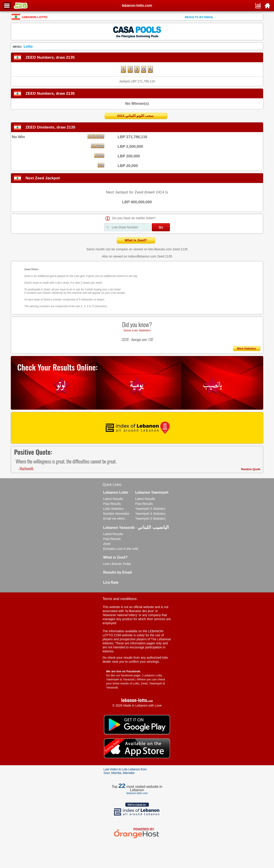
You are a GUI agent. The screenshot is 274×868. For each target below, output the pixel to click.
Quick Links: (112, 485)
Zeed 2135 (180, 249)
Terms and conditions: (120, 599)
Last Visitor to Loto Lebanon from (125, 771)
